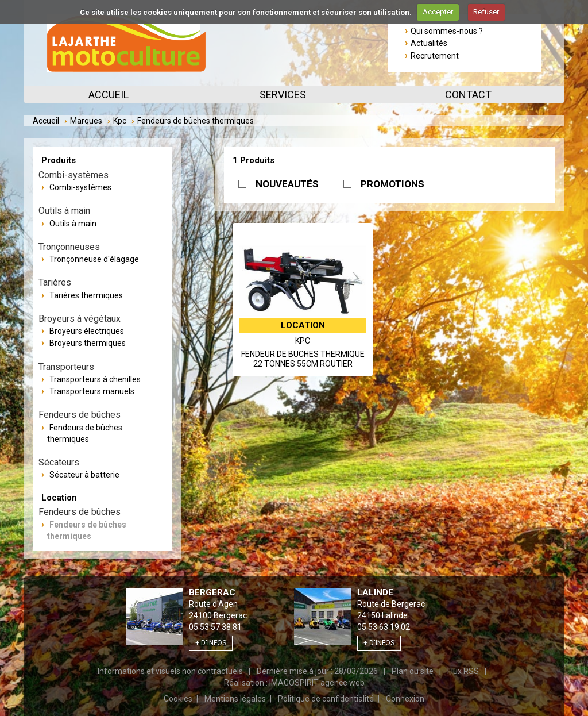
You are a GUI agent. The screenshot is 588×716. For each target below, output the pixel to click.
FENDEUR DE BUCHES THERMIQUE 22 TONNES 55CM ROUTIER (303, 359)
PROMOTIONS (392, 184)
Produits (59, 160)
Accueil (109, 95)
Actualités (429, 43)
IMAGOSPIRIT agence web (317, 683)
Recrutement (435, 56)
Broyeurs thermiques (88, 343)
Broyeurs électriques (87, 331)
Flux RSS (463, 671)
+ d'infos (211, 643)
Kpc (120, 121)
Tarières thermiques (86, 295)
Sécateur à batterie (84, 475)
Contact (468, 95)
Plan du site (413, 671)
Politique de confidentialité (326, 699)
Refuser (486, 12)
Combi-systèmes (80, 187)
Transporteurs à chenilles (95, 379)
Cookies (178, 699)
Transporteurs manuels (92, 391)
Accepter (438, 12)
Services (283, 95)
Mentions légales (235, 699)
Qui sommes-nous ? (447, 31)
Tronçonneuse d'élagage (94, 259)
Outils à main (73, 224)
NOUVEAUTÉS (287, 184)
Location (59, 498)
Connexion (405, 699)
